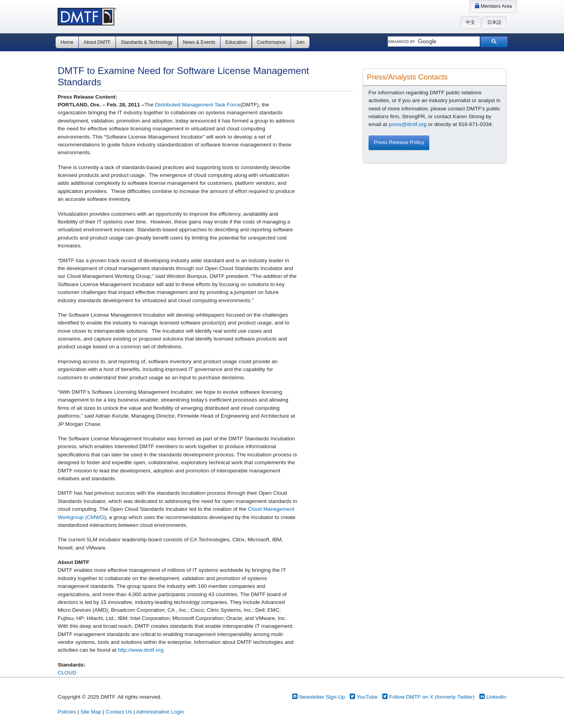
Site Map (91, 712)
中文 (470, 22)
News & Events (199, 42)
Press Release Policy (399, 142)
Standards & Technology (146, 42)
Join (300, 42)
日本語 (494, 22)
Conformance (271, 42)
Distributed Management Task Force (198, 105)
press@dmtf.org (408, 124)
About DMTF (97, 42)
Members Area (493, 6)
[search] (433, 42)
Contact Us (119, 712)
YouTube (364, 697)
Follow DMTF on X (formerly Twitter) (428, 697)
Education (236, 42)
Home (67, 42)
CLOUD (67, 673)
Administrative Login (160, 712)
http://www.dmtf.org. (141, 650)
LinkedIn (493, 697)
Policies (67, 712)
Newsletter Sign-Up (319, 697)
